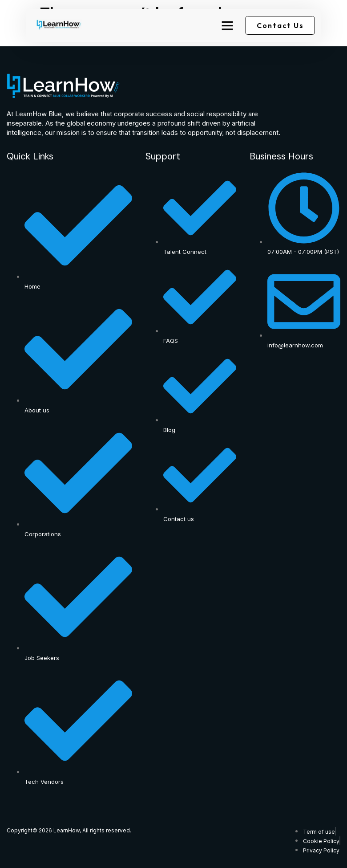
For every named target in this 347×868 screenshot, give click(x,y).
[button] (227, 25)
